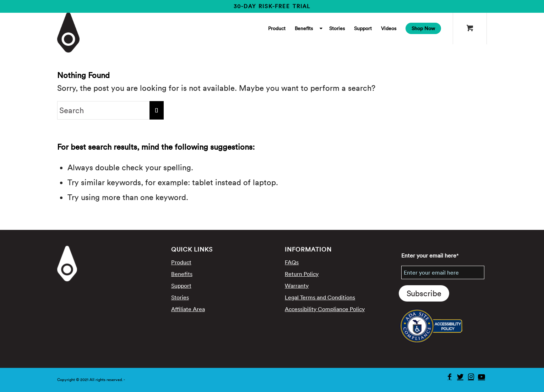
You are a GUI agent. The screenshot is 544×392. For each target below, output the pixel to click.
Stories (180, 297)
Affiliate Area (188, 309)
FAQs (292, 262)
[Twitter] (460, 377)
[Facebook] (450, 377)
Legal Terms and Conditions (320, 297)
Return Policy (302, 274)
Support (181, 286)
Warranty (297, 286)
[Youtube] (482, 377)
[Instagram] (471, 377)
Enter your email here (430, 255)
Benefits (182, 274)
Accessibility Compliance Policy (325, 309)
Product (181, 262)
